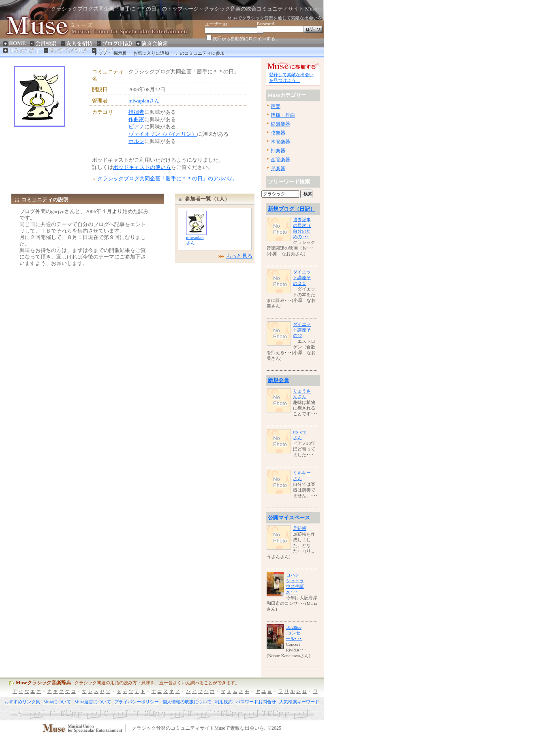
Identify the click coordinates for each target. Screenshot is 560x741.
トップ (100, 53)
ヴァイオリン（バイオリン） (163, 134)
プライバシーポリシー (137, 702)
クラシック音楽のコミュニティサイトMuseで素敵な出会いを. (199, 728)
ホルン (136, 141)
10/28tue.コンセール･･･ (294, 633)
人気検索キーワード (299, 702)
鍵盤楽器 (280, 124)
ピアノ (136, 127)
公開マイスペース (289, 518)
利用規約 (224, 702)
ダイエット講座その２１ (302, 278)
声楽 (276, 106)
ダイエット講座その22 (302, 330)
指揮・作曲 (283, 115)
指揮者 (136, 112)
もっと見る (239, 256)
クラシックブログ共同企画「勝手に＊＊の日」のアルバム (166, 178)
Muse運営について (93, 702)
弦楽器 (278, 133)
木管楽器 (280, 142)
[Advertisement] (51, 147)
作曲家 (136, 119)
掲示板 (120, 53)
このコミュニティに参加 (200, 53)
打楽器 (278, 151)
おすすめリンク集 (22, 702)
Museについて (57, 702)
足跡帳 (300, 528)
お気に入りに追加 (151, 53)
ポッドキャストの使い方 (142, 167)
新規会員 (278, 380)
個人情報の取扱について (187, 702)
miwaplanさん (144, 101)
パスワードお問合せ (256, 702)
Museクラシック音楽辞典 (43, 683)
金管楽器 (280, 160)
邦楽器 (278, 169)
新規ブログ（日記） (292, 209)
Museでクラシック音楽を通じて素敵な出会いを (275, 18)
